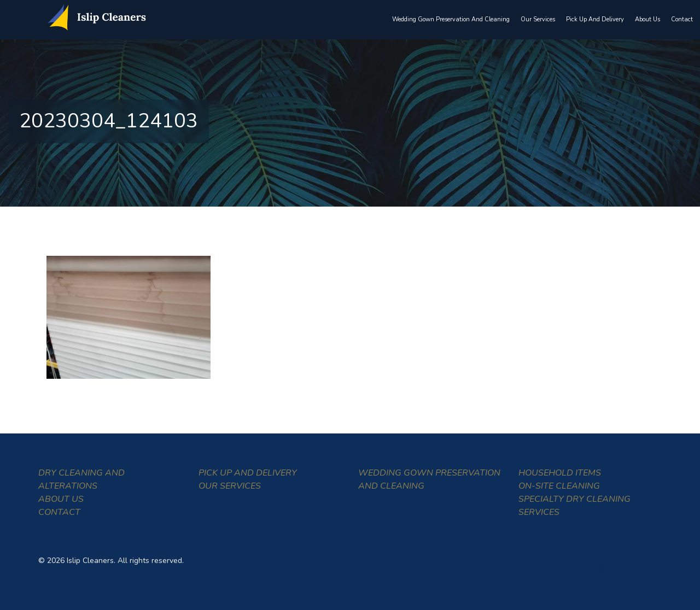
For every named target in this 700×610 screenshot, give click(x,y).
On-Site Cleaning (559, 486)
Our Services (538, 19)
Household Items (560, 473)
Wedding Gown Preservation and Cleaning (451, 19)
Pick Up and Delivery (595, 19)
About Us (647, 19)
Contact (682, 19)
